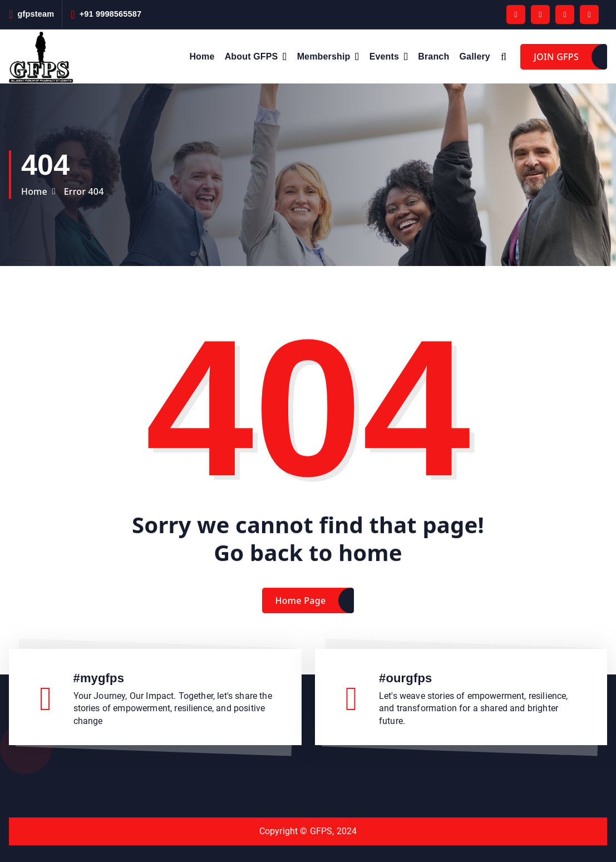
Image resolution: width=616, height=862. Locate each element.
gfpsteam (36, 14)
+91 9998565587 (111, 14)
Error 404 (84, 191)
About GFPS (252, 56)
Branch (433, 56)
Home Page (301, 613)
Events (384, 56)
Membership (324, 56)
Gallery (475, 56)
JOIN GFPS (556, 57)
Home (202, 56)
